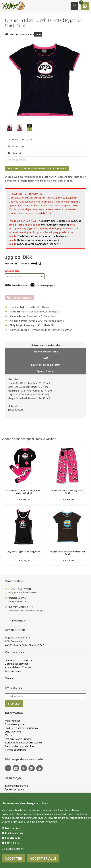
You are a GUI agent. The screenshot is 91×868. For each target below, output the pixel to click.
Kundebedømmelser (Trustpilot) (23, 742)
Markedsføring (14, 833)
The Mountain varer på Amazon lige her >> (42, 236)
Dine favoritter (13, 731)
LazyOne (76, 221)
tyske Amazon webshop (55, 225)
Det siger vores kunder (18, 739)
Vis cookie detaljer (12, 849)
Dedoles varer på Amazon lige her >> (39, 240)
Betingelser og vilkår (17, 664)
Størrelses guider (15, 724)
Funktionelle (13, 838)
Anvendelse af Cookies (18, 667)
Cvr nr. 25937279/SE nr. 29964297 (24, 645)
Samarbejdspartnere (17, 786)
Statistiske (12, 843)
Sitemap (10, 678)
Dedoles (62, 221)
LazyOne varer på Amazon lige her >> (39, 244)
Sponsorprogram (14, 789)
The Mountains (46, 221)
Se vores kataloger (16, 750)
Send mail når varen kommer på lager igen (37, 168)
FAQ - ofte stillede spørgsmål (22, 728)
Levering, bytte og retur (19, 660)
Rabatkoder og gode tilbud (20, 746)
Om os (9, 735)
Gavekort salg (13, 671)
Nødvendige (12, 828)
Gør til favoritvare (22, 298)
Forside (19, 34)
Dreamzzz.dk (19, 620)
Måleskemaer (12, 721)
